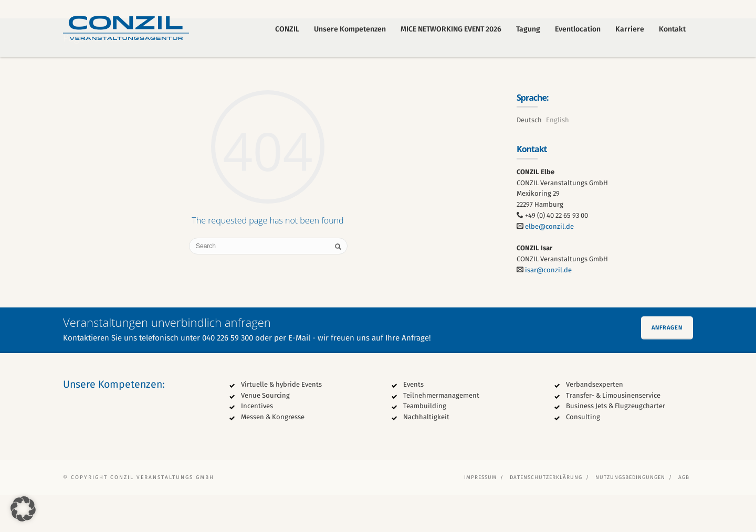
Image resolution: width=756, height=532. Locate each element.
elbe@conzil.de (549, 264)
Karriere (630, 29)
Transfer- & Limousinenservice (613, 433)
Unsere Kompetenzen (350, 29)
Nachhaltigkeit (426, 455)
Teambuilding (425, 444)
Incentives (257, 444)
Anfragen (667, 365)
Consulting (583, 455)
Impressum (480, 515)
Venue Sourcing (265, 433)
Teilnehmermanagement (441, 433)
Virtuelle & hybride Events (281, 422)
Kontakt (672, 29)
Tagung (528, 29)
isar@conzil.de (548, 308)
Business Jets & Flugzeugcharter (616, 444)
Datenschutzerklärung (546, 515)
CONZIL (287, 29)
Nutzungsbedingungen (630, 515)
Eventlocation (578, 29)
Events (413, 422)
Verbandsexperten (595, 422)
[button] (23, 509)
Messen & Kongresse (273, 455)
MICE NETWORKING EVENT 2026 (451, 29)
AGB (684, 515)
